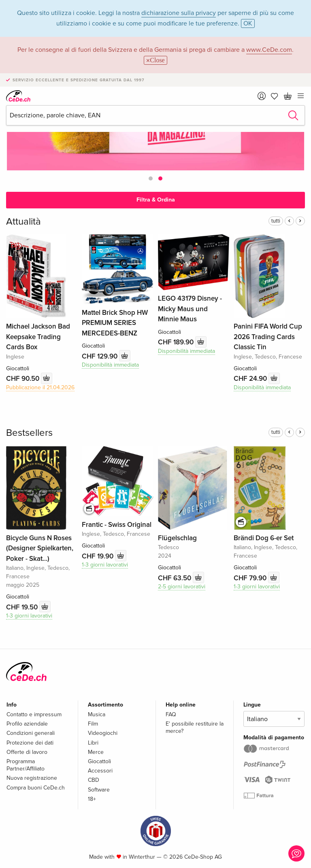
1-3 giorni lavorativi (29, 616)
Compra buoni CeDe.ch (36, 788)
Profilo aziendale (27, 724)
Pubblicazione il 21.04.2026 (40, 387)
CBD (94, 780)
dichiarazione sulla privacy (179, 13)
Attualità (23, 222)
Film (93, 724)
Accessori (100, 771)
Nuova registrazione (32, 778)
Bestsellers (29, 433)
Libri (93, 743)
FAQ (171, 714)
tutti (276, 221)
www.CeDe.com (269, 50)
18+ (92, 799)
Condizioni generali (31, 733)
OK (248, 23)
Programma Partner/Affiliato (26, 765)
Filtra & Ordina (156, 200)
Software (99, 790)
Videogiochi (103, 733)
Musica (97, 714)
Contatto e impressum (34, 714)
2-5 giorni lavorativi (182, 587)
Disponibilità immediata (110, 365)
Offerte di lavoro (27, 752)
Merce (96, 752)
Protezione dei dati (30, 743)
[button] (151, 178)
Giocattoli (99, 761)
